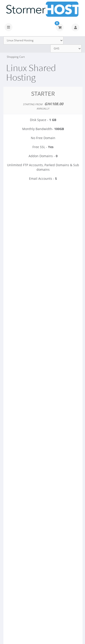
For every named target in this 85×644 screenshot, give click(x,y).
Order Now (43, 199)
